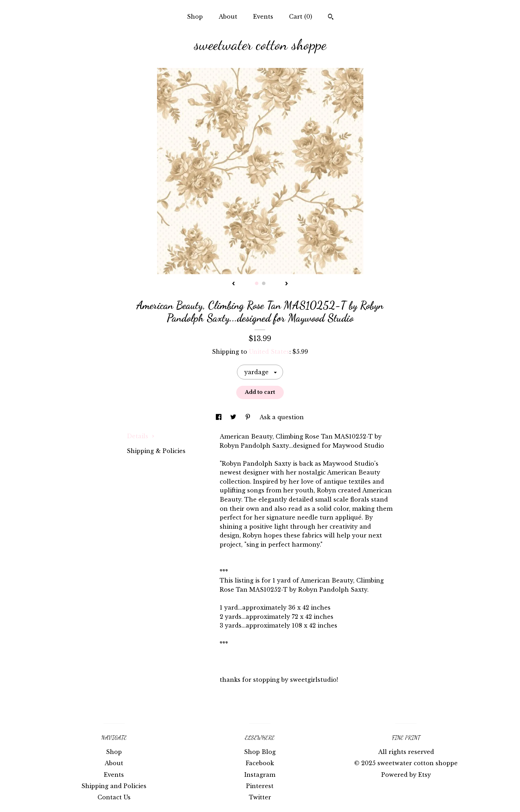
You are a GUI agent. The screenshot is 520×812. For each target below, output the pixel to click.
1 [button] (257, 283)
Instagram (260, 775)
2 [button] (264, 283)
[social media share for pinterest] (249, 417)
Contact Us (114, 797)
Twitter (260, 797)
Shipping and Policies (114, 786)
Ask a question (282, 417)
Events (263, 17)
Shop (195, 17)
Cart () (301, 17)
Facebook (260, 763)
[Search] (331, 18)
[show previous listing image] (233, 284)
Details (141, 436)
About (228, 17)
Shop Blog (260, 752)
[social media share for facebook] (220, 417)
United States (269, 352)
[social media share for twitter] (234, 417)
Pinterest (260, 786)
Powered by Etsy (406, 775)
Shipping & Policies (156, 451)
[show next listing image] (287, 284)
